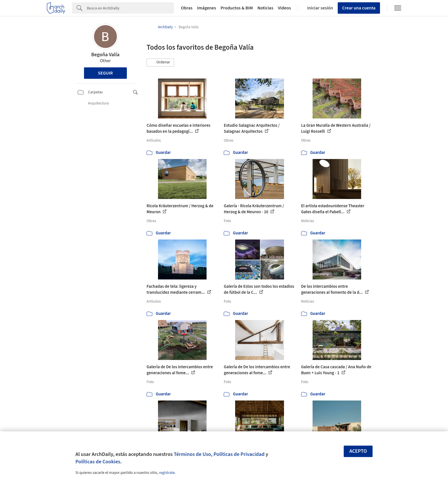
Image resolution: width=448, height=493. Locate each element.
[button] (160, 63)
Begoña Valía (105, 55)
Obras (187, 8)
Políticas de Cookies (98, 462)
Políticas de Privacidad (239, 454)
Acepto (358, 451)
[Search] (130, 8)
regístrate (167, 473)
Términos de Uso (192, 454)
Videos (285, 8)
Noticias (265, 8)
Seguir (105, 73)
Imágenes (207, 8)
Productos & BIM (237, 8)
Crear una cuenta (359, 8)
